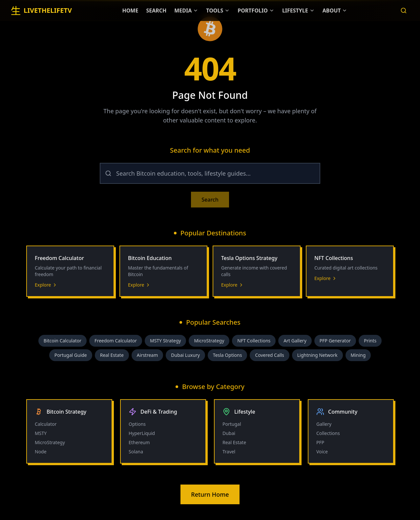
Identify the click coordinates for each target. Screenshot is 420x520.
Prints (370, 341)
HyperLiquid (142, 433)
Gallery (324, 424)
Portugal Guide (71, 355)
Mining (358, 355)
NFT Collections (254, 341)
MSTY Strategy (166, 341)
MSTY (41, 433)
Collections (328, 433)
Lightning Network (317, 355)
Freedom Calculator (116, 341)
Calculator (46, 424)
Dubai (229, 433)
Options (137, 424)
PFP (320, 442)
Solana (136, 452)
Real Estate (112, 355)
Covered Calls (269, 355)
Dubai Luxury (185, 355)
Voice (322, 452)
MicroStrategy (209, 341)
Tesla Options (228, 355)
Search (210, 200)
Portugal (232, 424)
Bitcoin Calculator (63, 341)
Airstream (147, 355)
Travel (229, 452)
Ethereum (139, 442)
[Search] (404, 11)
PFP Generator (335, 341)
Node (41, 452)
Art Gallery (295, 341)
